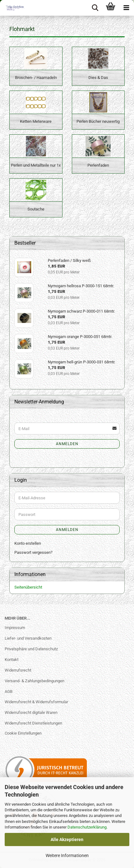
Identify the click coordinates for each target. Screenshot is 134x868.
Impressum (15, 628)
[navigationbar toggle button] (126, 8)
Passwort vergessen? (33, 552)
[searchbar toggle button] (95, 8)
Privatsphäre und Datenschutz (31, 649)
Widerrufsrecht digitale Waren (31, 712)
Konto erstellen (28, 543)
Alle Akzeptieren (67, 839)
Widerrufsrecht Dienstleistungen (33, 723)
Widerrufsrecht (18, 670)
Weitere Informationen (67, 855)
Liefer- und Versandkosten (28, 638)
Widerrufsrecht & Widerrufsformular (36, 702)
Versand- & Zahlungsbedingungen (35, 681)
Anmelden (67, 444)
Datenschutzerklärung (87, 827)
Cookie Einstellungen (23, 733)
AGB (9, 691)
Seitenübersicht (28, 587)
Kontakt (12, 660)
